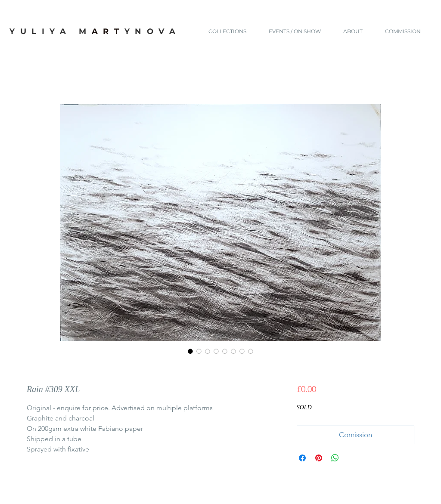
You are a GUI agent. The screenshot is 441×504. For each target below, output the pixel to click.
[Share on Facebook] (302, 458)
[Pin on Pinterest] (319, 458)
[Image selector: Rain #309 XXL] (190, 351)
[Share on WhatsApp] (335, 458)
